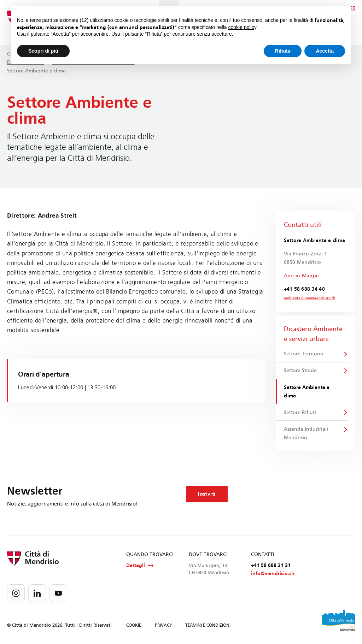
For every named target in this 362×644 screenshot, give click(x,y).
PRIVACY (164, 626)
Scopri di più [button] (43, 51)
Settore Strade (300, 371)
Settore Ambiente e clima (307, 392)
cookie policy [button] (242, 27)
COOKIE (134, 626)
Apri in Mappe (302, 276)
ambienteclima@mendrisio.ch (310, 298)
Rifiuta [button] (283, 51)
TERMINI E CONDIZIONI (208, 626)
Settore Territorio (304, 354)
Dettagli (140, 566)
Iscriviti (207, 495)
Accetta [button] (325, 51)
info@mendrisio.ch (273, 575)
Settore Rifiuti (300, 413)
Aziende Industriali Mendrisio (306, 434)
